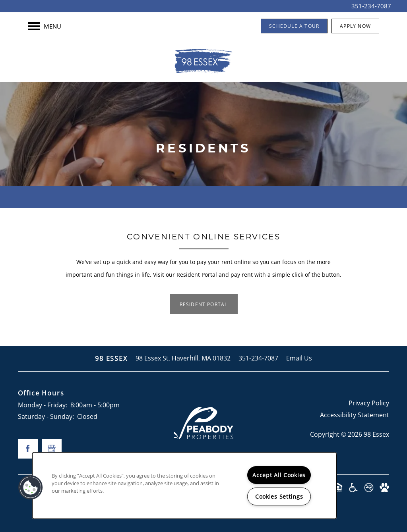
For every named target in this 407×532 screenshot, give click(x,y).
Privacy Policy (369, 403)
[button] (294, 26)
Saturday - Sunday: (46, 416)
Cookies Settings (279, 496)
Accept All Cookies (279, 475)
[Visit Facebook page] (28, 449)
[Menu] (45, 26)
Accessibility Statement (355, 415)
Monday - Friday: (43, 405)
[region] (184, 486)
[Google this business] (52, 449)
